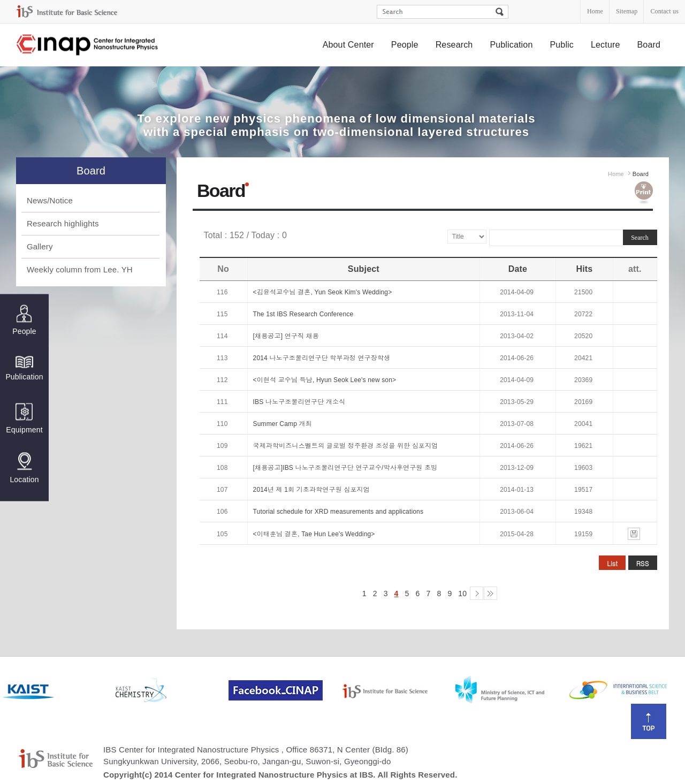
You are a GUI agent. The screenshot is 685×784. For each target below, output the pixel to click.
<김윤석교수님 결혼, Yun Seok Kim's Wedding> (323, 292)
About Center (348, 45)
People (405, 45)
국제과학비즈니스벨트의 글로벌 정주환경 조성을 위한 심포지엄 (346, 446)
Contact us (664, 11)
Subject (364, 269)
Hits (584, 269)
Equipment (24, 418)
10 (462, 593)
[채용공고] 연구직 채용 (286, 336)
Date (518, 269)
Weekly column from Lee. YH (80, 269)
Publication (511, 45)
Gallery (40, 246)
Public (562, 45)
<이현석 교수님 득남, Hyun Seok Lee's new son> (325, 380)
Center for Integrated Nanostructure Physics (88, 45)
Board (649, 45)
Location (24, 468)
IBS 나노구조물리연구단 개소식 (299, 402)
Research (454, 45)
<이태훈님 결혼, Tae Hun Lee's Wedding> (314, 534)
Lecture (606, 45)
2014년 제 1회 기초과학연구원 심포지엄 (311, 490)
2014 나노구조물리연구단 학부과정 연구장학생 (322, 358)
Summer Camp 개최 (283, 424)
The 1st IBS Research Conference (303, 314)
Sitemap (627, 11)
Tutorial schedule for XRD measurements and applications (338, 512)
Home (595, 11)
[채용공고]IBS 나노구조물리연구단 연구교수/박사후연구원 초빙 (345, 468)
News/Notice (50, 200)
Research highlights (63, 223)
